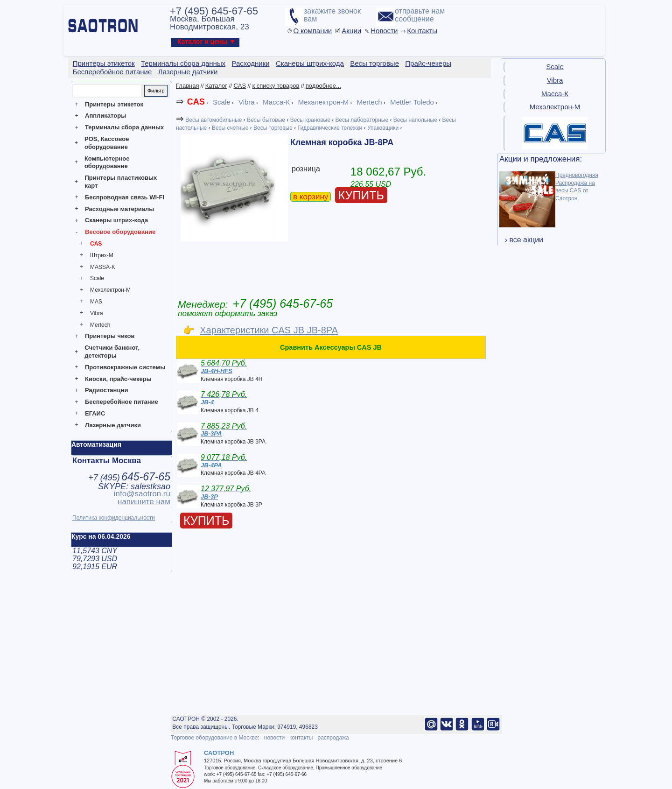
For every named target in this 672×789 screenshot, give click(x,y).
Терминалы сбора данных (124, 127)
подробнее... (323, 86)
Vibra (97, 313)
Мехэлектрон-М (110, 290)
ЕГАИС (95, 413)
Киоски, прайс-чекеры (118, 379)
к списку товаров (276, 86)
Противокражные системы (125, 367)
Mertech (100, 325)
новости (274, 738)
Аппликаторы (105, 116)
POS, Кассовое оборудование (107, 143)
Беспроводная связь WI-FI (125, 197)
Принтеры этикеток (114, 104)
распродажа (333, 738)
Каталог (216, 86)
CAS (96, 244)
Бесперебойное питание (122, 402)
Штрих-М (102, 255)
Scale (97, 278)
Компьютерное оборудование (107, 162)
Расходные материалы (119, 209)
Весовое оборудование (120, 232)
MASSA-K (103, 267)
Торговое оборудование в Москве (214, 738)
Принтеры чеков (110, 336)
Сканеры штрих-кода (116, 220)
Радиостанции (106, 390)
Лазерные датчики (113, 425)
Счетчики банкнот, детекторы (112, 352)
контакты (301, 738)
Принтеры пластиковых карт (121, 182)
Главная (187, 86)
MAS (96, 302)
